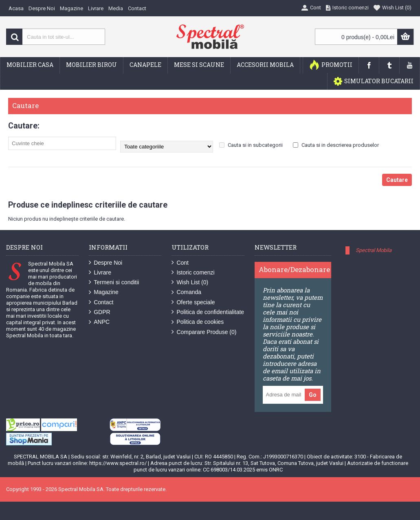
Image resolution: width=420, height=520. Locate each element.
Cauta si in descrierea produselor (336, 145)
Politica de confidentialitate (208, 312)
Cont (180, 263)
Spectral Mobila (374, 250)
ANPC (99, 322)
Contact (101, 302)
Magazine (104, 292)
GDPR (99, 312)
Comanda (186, 292)
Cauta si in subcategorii (251, 145)
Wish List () (190, 282)
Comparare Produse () (204, 332)
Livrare (100, 273)
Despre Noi (106, 263)
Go (313, 395)
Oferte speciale (193, 302)
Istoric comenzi (193, 273)
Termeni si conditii (114, 282)
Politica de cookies (198, 322)
